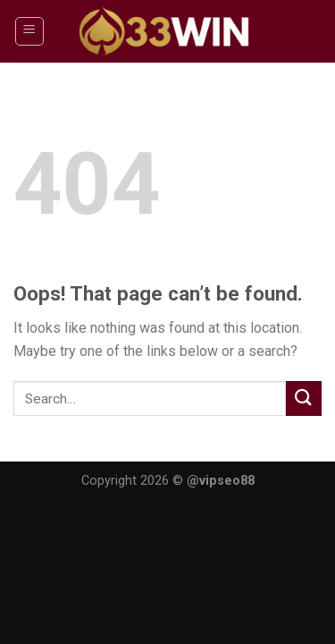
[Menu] (30, 31)
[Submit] (304, 398)
